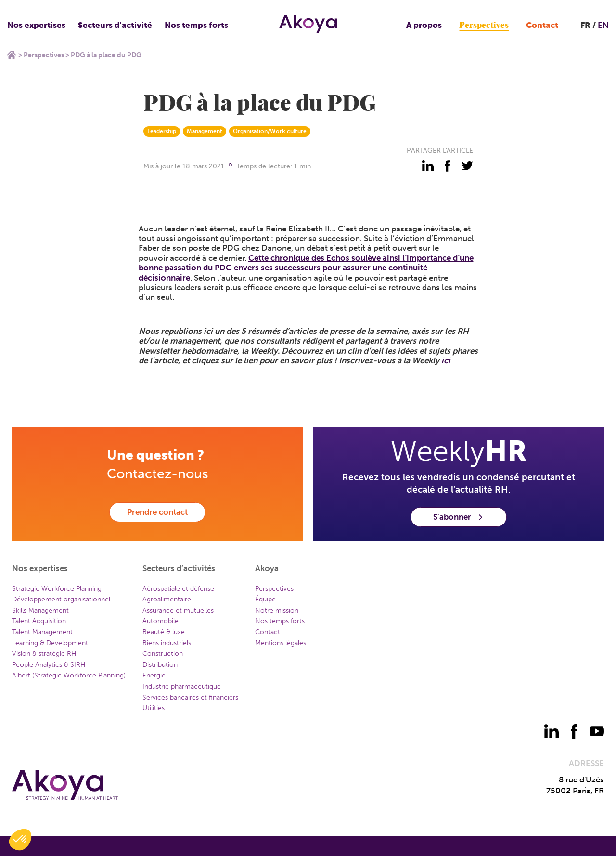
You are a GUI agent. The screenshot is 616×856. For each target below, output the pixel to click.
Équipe (265, 599)
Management (205, 131)
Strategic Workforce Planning (57, 589)
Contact (542, 25)
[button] (20, 840)
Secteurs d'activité (115, 25)
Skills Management (40, 610)
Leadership (162, 131)
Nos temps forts (196, 25)
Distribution (160, 665)
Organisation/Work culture (270, 131)
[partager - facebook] (448, 166)
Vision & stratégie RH (44, 654)
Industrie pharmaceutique (182, 686)
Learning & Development (50, 643)
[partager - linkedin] (428, 166)
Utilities (154, 708)
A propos (424, 25)
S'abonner (459, 517)
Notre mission (277, 610)
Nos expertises (36, 25)
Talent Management (42, 632)
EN (603, 25)
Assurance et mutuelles (178, 610)
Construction (163, 654)
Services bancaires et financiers (190, 697)
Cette (259, 258)
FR (585, 25)
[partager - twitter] (467, 166)
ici (446, 360)
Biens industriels (167, 643)
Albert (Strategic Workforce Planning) (69, 675)
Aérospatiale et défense (178, 589)
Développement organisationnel (61, 599)
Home (12, 55)
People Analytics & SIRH (49, 665)
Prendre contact (157, 512)
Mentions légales (281, 643)
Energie (154, 675)
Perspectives (484, 25)
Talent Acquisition (39, 621)
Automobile (160, 621)
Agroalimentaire (167, 599)
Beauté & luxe (164, 632)
